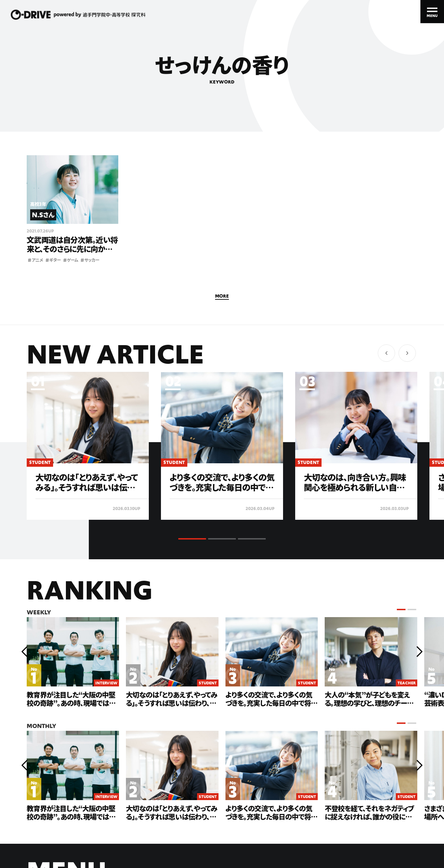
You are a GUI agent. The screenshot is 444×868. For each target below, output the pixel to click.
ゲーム (71, 260)
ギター (53, 260)
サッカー (90, 260)
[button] (407, 353)
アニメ (36, 260)
